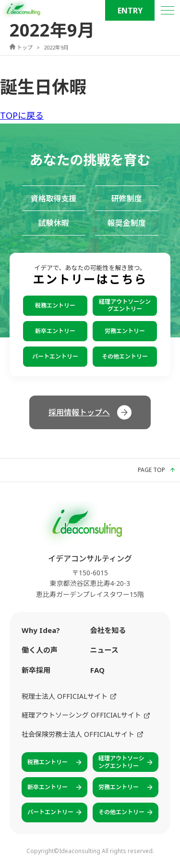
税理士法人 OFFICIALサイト (69, 696)
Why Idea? (41, 630)
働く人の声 (40, 650)
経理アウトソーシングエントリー (125, 305)
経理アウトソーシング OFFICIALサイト (86, 715)
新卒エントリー (55, 331)
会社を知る (108, 630)
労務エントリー (125, 331)
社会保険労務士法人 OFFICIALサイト (83, 734)
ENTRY (130, 11)
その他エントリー (125, 356)
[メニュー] (167, 10)
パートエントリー (55, 356)
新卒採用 (36, 670)
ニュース (104, 650)
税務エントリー (55, 305)
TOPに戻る (22, 115)
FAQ (97, 670)
